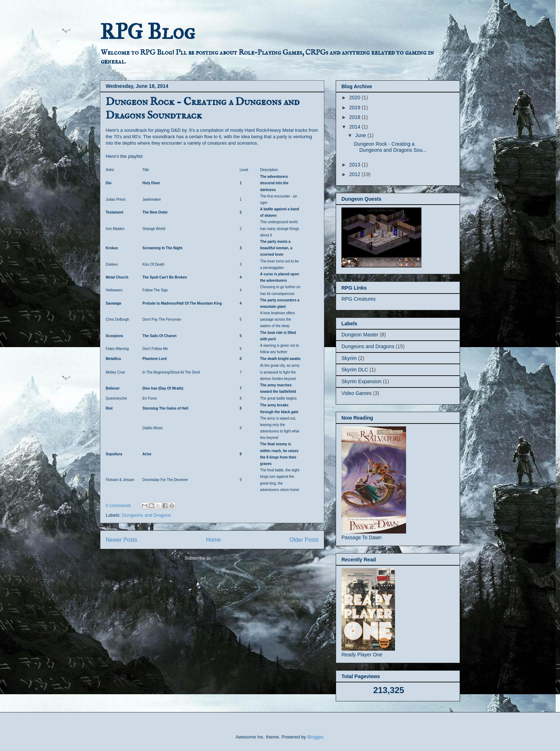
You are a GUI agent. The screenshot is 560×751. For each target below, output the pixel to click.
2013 (356, 165)
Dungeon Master (360, 335)
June (361, 135)
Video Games (357, 393)
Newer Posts (121, 540)
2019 (356, 107)
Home (214, 540)
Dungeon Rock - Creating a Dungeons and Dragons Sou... (390, 147)
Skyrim (349, 358)
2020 (356, 97)
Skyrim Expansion (361, 381)
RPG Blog (147, 32)
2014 (356, 127)
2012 (356, 174)
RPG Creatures (359, 299)
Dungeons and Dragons (147, 515)
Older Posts (304, 540)
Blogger (315, 737)
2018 (356, 117)
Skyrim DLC (355, 370)
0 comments (118, 505)
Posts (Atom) (226, 558)
